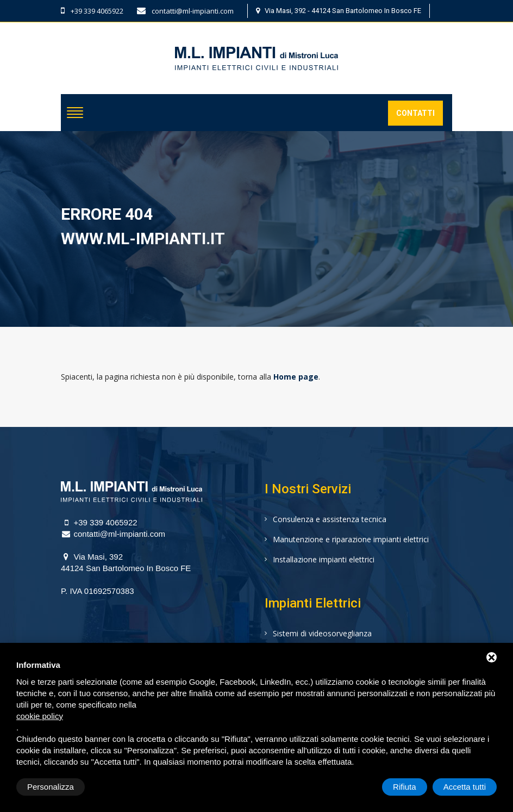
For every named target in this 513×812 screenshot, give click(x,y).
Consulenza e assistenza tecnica (330, 519)
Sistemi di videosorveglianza (322, 633)
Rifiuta (405, 787)
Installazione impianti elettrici (324, 559)
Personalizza (51, 787)
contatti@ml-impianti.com (185, 11)
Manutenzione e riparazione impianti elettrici (351, 539)
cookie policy (40, 716)
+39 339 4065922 (92, 11)
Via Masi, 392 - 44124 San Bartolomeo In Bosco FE (339, 11)
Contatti (415, 113)
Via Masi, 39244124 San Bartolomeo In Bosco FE (126, 562)
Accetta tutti (465, 787)
